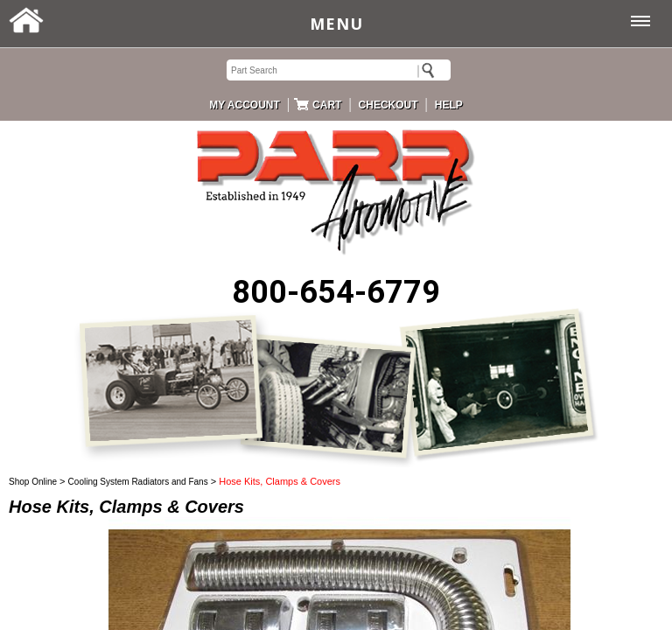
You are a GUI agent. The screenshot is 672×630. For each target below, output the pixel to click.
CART (327, 105)
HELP (449, 105)
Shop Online (33, 482)
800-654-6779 (336, 292)
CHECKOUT (388, 105)
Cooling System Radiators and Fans (138, 482)
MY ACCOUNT (245, 105)
